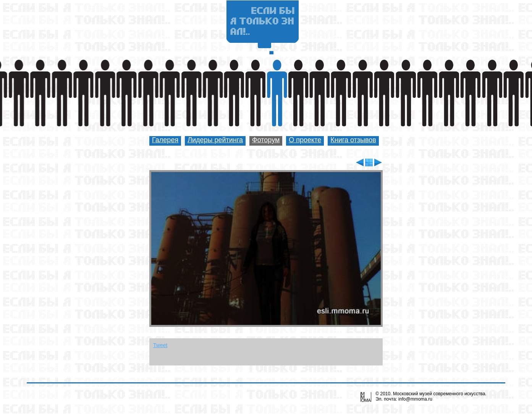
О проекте (305, 140)
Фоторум (266, 140)
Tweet (160, 345)
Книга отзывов (353, 140)
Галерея (165, 140)
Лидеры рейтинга (215, 140)
